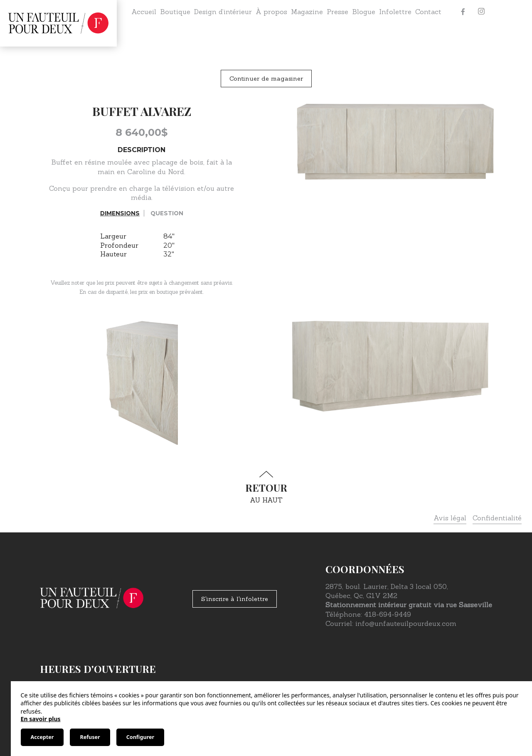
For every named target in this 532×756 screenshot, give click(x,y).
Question (167, 213)
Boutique (175, 12)
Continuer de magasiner (266, 79)
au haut (266, 487)
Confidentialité (497, 518)
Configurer (140, 737)
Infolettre (395, 12)
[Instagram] (481, 12)
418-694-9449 (388, 614)
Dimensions (120, 213)
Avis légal (450, 518)
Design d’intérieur (223, 12)
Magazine (307, 12)
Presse (337, 12)
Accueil (144, 12)
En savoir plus (41, 719)
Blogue (364, 12)
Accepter (42, 737)
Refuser (90, 737)
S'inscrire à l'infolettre (235, 599)
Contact (428, 12)
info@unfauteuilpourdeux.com (406, 623)
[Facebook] (463, 12)
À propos (271, 12)
